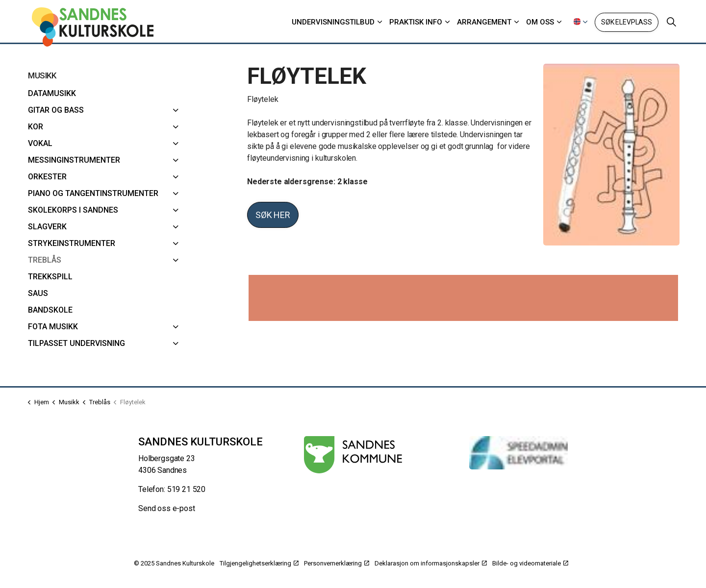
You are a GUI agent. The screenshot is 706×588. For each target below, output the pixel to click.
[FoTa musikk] (176, 327)
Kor (36, 127)
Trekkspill (50, 277)
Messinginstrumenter (74, 160)
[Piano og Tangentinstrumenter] (176, 194)
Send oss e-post (167, 508)
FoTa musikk (53, 327)
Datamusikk (52, 93)
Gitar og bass (56, 110)
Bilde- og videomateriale (530, 563)
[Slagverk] (176, 227)
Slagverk (47, 227)
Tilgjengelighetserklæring (259, 563)
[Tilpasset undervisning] (176, 343)
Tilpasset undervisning (76, 343)
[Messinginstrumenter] (176, 160)
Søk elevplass (627, 22)
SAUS (38, 293)
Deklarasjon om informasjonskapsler (431, 563)
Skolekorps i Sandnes (73, 210)
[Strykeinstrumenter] (176, 244)
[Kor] (176, 127)
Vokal (40, 143)
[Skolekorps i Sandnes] (176, 210)
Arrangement (484, 22)
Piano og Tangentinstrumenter (93, 193)
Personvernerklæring (337, 563)
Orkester (47, 177)
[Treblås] (176, 260)
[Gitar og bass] (176, 110)
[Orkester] (176, 177)
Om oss (540, 22)
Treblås (45, 260)
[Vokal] (176, 144)
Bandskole (50, 310)
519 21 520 (187, 489)
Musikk (42, 75)
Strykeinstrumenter (72, 243)
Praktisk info (416, 22)
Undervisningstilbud (333, 22)
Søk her (273, 215)
